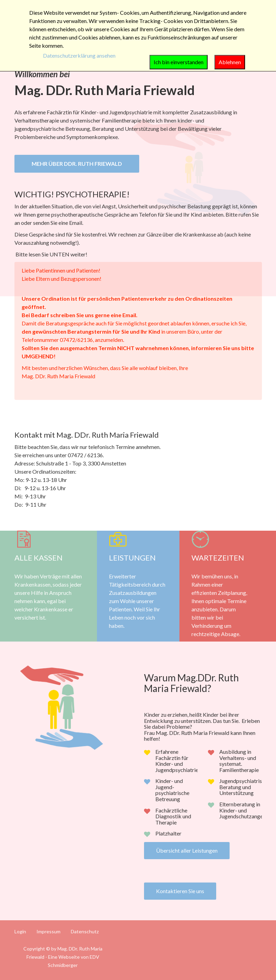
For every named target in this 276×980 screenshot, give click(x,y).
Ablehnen (230, 62)
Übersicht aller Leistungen (187, 850)
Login (20, 932)
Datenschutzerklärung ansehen (79, 55)
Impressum (48, 932)
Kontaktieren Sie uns (180, 891)
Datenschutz (85, 932)
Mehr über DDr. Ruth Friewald (77, 164)
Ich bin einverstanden (179, 62)
